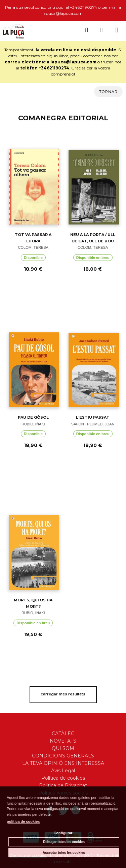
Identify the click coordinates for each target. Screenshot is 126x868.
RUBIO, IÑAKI (33, 424)
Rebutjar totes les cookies (64, 842)
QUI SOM (63, 748)
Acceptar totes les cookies (64, 853)
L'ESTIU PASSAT (93, 417)
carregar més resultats (63, 694)
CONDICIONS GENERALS (63, 756)
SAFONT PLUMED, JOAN (93, 424)
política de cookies (23, 821)
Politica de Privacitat (63, 785)
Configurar (63, 833)
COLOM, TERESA (33, 247)
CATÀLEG (63, 734)
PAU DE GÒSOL (33, 417)
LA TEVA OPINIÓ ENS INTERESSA (63, 763)
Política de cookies (63, 778)
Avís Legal (63, 771)
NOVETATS (63, 741)
